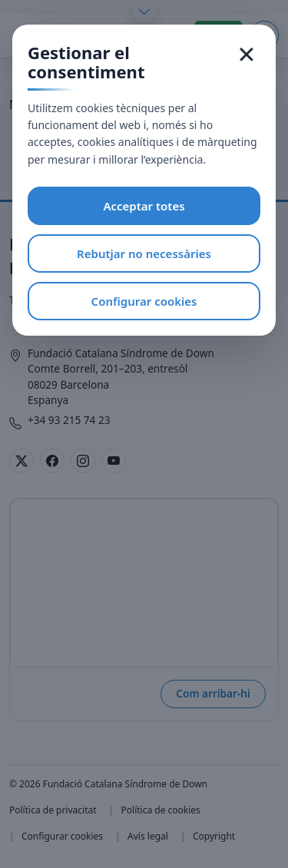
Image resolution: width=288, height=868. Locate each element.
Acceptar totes (144, 206)
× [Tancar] (247, 54)
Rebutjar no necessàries (144, 253)
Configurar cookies (144, 301)
